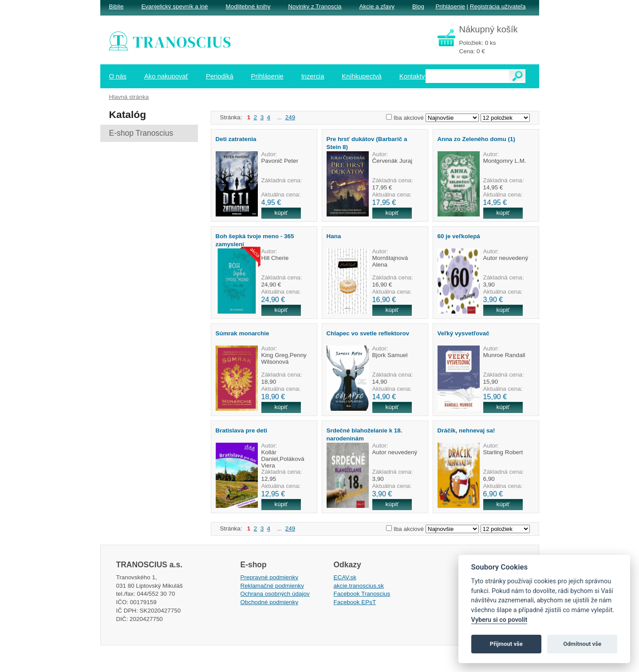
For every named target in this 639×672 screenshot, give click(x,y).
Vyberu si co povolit (499, 620)
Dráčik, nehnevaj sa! (466, 430)
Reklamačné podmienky (272, 586)
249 (290, 117)
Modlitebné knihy (248, 6)
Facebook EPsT (355, 602)
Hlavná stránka (129, 97)
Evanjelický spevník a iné (174, 6)
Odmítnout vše (582, 644)
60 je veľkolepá (459, 236)
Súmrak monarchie (243, 333)
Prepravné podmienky (270, 577)
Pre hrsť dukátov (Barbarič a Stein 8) (367, 143)
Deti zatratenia (236, 139)
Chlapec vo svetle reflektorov (368, 333)
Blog (418, 6)
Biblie (116, 6)
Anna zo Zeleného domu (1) (476, 139)
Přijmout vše (506, 644)
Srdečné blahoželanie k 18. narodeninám (365, 434)
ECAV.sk (345, 577)
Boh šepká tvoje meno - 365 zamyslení (255, 240)
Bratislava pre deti (242, 430)
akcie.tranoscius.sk (359, 586)
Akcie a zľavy (377, 6)
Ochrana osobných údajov (275, 594)
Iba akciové (409, 118)
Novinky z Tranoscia (315, 6)
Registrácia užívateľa (498, 6)
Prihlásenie (450, 6)
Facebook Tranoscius (362, 594)
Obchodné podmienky (270, 602)
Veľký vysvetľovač (463, 333)
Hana (334, 236)
